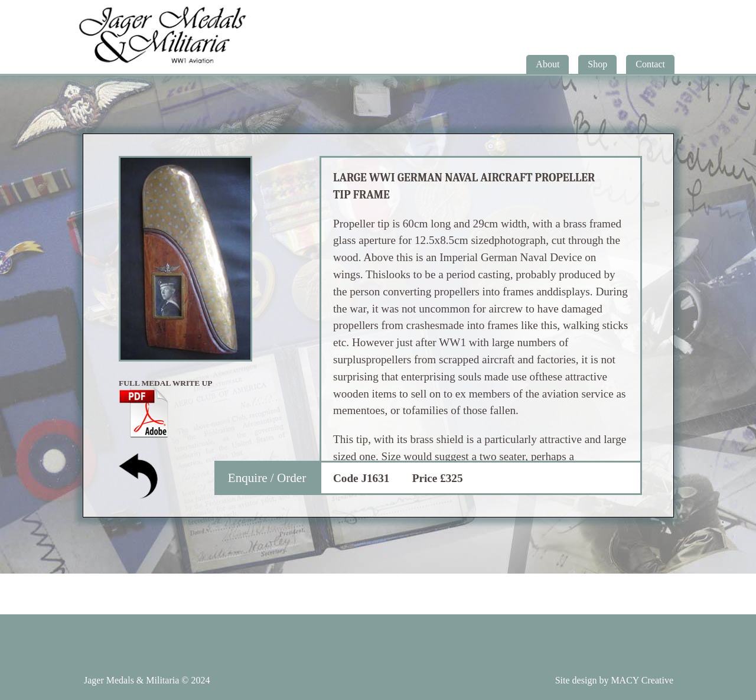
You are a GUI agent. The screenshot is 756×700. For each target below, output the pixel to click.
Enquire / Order (267, 478)
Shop (597, 64)
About (548, 64)
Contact (650, 64)
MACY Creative (642, 680)
